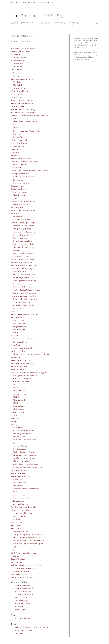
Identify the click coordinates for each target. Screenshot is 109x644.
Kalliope (13, 2)
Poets (19, 2)
